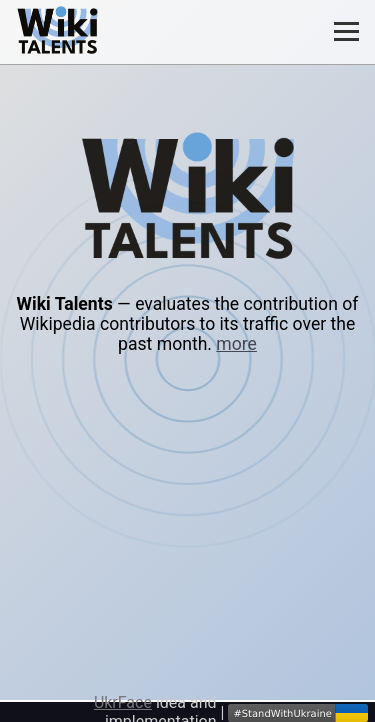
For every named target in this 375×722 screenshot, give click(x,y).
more (236, 344)
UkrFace (123, 702)
